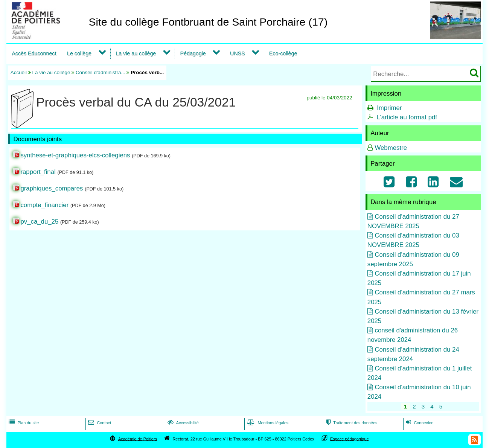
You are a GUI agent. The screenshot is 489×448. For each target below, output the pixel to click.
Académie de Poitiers (138, 439)
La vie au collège (136, 53)
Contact (99, 423)
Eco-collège (283, 53)
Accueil (19, 72)
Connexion (419, 423)
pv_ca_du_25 (39, 222)
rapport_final (38, 172)
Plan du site (23, 423)
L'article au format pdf (407, 117)
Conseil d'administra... (101, 72)
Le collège (79, 53)
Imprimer (389, 108)
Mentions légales (267, 423)
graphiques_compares (52, 188)
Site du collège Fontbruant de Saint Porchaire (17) (208, 22)
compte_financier (44, 205)
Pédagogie (193, 53)
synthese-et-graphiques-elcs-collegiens (75, 155)
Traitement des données (351, 423)
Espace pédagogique (350, 439)
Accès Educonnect (34, 53)
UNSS (238, 53)
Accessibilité (182, 423)
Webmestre (391, 148)
